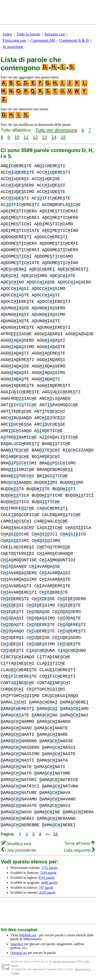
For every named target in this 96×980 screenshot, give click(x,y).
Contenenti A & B (74, 40)
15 (63, 137)
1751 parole (50, 868)
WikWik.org (28, 935)
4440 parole (49, 883)
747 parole (46, 887)
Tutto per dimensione (56, 130)
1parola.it (17, 944)
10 (17, 137)
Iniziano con (55, 34)
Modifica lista (16, 844)
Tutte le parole (28, 34)
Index (8, 34)
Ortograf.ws (19, 953)
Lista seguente (79, 850)
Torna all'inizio (80, 843)
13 (45, 137)
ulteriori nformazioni (64, 961)
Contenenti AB (43, 40)
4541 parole (46, 878)
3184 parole (48, 873)
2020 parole (47, 892)
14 (54, 137)
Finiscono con (14, 40)
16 (56, 834)
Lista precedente (19, 850)
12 (35, 137)
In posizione (13, 47)
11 (26, 137)
